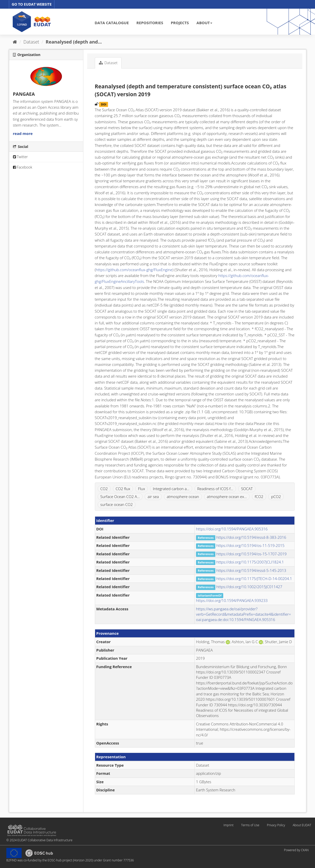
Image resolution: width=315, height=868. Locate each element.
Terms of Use (250, 825)
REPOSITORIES (150, 23)
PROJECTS (180, 23)
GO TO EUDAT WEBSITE (32, 4)
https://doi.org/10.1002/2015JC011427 (249, 587)
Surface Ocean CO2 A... (120, 497)
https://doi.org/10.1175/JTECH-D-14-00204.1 (254, 578)
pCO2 (276, 497)
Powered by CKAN (296, 850)
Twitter (20, 157)
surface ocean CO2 (117, 504)
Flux (141, 489)
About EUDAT (302, 825)
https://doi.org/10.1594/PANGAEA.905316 (232, 529)
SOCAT (247, 489)
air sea (153, 497)
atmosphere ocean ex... (227, 497)
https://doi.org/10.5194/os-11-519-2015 (250, 545)
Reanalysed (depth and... (74, 42)
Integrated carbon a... (171, 489)
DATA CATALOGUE (112, 23)
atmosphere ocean (183, 497)
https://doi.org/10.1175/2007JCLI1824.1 (250, 562)
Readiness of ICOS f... (215, 489)
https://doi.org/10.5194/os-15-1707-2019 (252, 554)
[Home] (15, 42)
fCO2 (259, 497)
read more (23, 133)
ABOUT (204, 23)
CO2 (104, 489)
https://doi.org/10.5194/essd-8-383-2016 (251, 537)
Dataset (31, 42)
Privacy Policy (276, 825)
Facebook (23, 167)
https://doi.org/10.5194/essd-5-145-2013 (251, 570)
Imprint (228, 825)
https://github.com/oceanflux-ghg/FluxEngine (134, 270)
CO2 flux (123, 489)
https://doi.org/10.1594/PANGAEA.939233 (232, 600)
